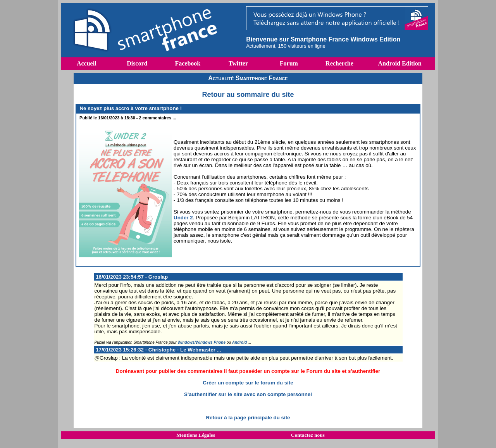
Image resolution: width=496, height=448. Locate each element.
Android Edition (400, 63)
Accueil (87, 63)
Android (239, 342)
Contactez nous (308, 435)
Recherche (339, 63)
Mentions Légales (196, 435)
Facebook (188, 63)
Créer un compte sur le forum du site (248, 383)
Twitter (238, 63)
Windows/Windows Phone (201, 342)
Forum (289, 63)
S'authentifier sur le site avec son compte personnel (248, 394)
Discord (137, 63)
